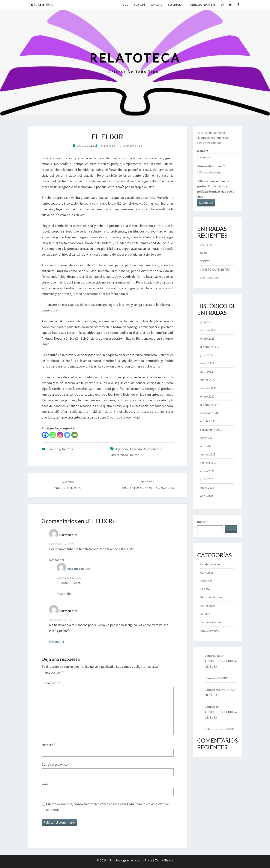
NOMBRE (206, 245)
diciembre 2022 (210, 347)
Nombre (48, 745)
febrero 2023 (208, 330)
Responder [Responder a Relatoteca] (64, 594)
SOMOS (205, 261)
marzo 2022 (208, 380)
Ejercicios (53, 449)
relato (135, 455)
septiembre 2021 (211, 430)
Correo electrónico (56, 764)
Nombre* (217, 155)
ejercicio (122, 449)
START (205, 253)
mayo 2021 (207, 438)
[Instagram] (60, 435)
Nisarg (169, 860)
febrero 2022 (208, 388)
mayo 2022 (207, 363)
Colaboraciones (210, 564)
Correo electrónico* (217, 170)
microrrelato (119, 455)
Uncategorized (210, 630)
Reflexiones (208, 606)
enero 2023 (207, 338)
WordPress (145, 860)
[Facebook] (45, 435)
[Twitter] (67, 435)
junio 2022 (207, 355)
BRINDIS (229, 729)
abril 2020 (207, 496)
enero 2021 (207, 471)
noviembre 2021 (210, 413)
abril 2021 (207, 446)
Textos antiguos (211, 622)
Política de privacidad (202, 5)
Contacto (156, 5)
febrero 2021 (208, 463)
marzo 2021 (208, 454)
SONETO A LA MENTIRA (215, 269)
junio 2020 (207, 479)
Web (45, 784)
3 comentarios (131, 146)
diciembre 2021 (210, 405)
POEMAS (206, 589)
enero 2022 (207, 396)
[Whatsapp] (53, 435)
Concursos (207, 572)
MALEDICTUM (209, 278)
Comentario (51, 683)
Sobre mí (139, 5)
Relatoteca (42, 5)
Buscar (202, 522)
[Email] (75, 435)
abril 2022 (207, 371)
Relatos (67, 449)
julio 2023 (206, 322)
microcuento (153, 449)
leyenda (136, 449)
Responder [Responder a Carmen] (57, 560)
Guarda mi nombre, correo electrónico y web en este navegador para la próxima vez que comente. (107, 807)
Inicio (125, 5)
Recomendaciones (212, 597)
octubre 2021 (209, 421)
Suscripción (176, 5)
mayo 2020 (207, 488)
